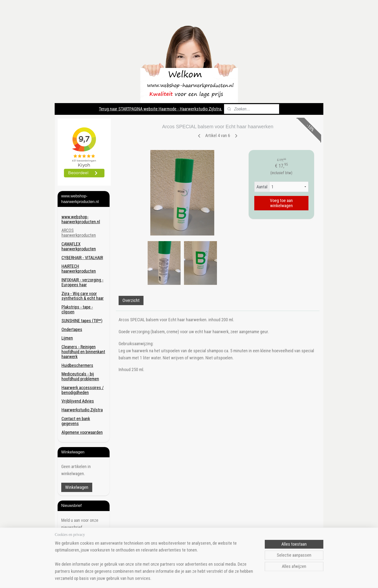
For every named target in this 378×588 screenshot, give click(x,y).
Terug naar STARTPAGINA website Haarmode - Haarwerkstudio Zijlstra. (160, 109)
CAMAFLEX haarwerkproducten (79, 246)
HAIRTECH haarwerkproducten (79, 269)
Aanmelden (75, 541)
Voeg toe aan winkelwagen (281, 203)
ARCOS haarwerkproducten (79, 233)
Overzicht (131, 300)
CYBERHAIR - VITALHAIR (82, 258)
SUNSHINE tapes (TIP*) (82, 321)
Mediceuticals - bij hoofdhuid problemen (80, 376)
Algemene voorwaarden (82, 432)
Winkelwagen (77, 487)
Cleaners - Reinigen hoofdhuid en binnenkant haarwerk (83, 352)
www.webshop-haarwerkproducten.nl (81, 219)
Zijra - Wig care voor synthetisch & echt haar (83, 296)
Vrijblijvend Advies (78, 401)
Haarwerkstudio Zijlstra (82, 410)
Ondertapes (72, 329)
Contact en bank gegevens (76, 421)
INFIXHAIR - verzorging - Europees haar (82, 282)
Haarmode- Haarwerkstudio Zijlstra (82, 559)
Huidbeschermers (77, 365)
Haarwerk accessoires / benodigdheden (83, 390)
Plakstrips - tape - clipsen (77, 309)
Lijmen (67, 338)
